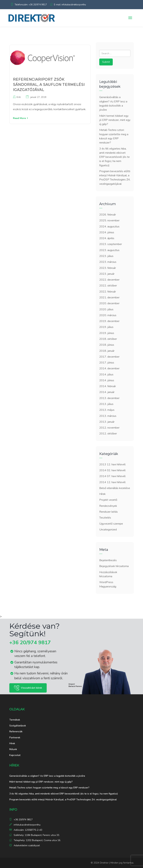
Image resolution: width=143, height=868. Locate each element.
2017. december (109, 357)
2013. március (108, 416)
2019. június (107, 333)
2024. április (107, 238)
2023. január (107, 274)
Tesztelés (105, 518)
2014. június (107, 380)
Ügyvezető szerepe (111, 524)
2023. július (106, 256)
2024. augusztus (109, 227)
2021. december (109, 298)
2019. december (109, 321)
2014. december (109, 368)
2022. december (109, 280)
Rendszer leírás (109, 512)
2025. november (109, 220)
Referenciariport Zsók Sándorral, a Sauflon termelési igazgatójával (49, 85)
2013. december (109, 398)
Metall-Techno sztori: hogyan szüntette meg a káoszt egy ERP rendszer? (49, 788)
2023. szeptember (111, 244)
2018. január (107, 351)
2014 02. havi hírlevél (112, 470)
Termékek (15, 720)
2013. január (107, 422)
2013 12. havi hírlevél (112, 464)
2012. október (108, 434)
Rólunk (13, 749)
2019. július (106, 327)
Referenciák (16, 732)
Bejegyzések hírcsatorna (114, 566)
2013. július (106, 404)
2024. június (107, 232)
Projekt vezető (108, 500)
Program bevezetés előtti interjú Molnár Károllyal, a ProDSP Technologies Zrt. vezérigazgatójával (63, 800)
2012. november (109, 428)
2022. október (108, 286)
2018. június (107, 345)
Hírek (102, 494)
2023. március (108, 262)
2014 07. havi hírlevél (112, 476)
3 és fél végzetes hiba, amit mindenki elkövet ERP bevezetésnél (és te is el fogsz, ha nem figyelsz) (114, 157)
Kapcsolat (15, 755)
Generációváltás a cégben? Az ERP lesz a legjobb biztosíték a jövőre (47, 776)
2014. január (107, 392)
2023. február (108, 268)
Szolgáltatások (18, 726)
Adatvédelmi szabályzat (27, 845)
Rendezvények (108, 506)
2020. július (106, 309)
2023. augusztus (109, 250)
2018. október (108, 339)
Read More (19, 118)
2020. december (109, 303)
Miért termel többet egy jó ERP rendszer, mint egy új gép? (115, 120)
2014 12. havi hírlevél (112, 482)
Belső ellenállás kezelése (115, 488)
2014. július (106, 375)
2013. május (107, 410)
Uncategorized (108, 530)
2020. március (108, 315)
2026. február (108, 215)
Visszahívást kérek (31, 688)
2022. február (108, 292)
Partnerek (15, 738)
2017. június (107, 363)
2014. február (108, 386)
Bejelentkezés (108, 560)
